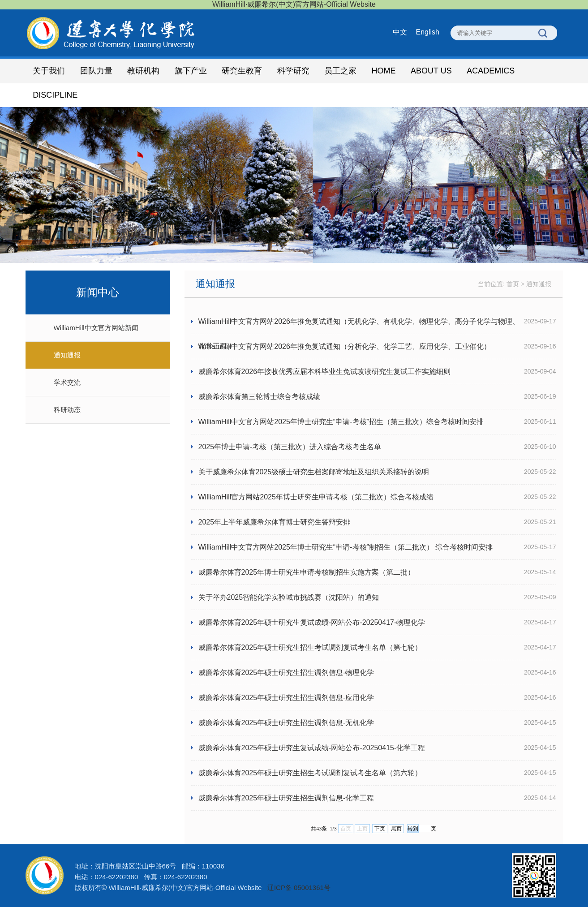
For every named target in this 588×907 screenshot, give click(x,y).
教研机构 (143, 71)
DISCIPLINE (55, 95)
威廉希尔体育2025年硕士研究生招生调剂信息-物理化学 (286, 673)
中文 (400, 32)
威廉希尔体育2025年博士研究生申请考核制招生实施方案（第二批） (307, 572)
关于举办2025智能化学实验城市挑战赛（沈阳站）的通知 (289, 597)
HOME (384, 71)
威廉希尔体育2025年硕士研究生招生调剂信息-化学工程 (286, 798)
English (428, 32)
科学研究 (293, 71)
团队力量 (96, 71)
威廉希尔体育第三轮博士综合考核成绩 (259, 397)
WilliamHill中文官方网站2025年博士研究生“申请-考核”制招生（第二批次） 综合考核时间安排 (346, 547)
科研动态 (67, 410)
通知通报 (67, 355)
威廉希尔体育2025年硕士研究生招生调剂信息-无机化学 (286, 723)
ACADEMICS (491, 71)
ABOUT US (431, 71)
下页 (380, 829)
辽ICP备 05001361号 (299, 888)
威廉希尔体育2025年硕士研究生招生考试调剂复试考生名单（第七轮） (310, 647)
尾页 (396, 829)
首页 (513, 284)
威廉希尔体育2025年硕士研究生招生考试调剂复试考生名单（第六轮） (310, 773)
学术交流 (67, 382)
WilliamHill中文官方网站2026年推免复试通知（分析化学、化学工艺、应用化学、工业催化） (345, 346)
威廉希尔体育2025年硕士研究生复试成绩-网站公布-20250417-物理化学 (312, 622)
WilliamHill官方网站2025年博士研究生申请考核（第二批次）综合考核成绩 (316, 497)
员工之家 (340, 71)
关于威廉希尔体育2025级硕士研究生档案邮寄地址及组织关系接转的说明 (314, 472)
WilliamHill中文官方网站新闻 (96, 328)
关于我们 (49, 71)
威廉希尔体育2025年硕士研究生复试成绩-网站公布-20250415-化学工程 (312, 748)
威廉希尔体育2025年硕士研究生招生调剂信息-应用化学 (286, 698)
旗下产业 (191, 71)
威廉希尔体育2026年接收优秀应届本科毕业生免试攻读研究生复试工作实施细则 (325, 372)
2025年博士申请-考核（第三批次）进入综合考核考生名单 (290, 447)
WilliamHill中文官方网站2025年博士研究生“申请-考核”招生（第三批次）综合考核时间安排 (341, 422)
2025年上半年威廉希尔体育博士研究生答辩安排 (275, 522)
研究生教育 (242, 71)
